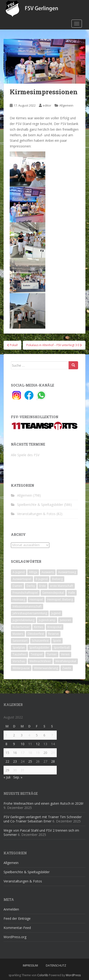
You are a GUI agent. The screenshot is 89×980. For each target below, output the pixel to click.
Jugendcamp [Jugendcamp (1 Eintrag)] (47, 620)
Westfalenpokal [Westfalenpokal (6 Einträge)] (66, 661)
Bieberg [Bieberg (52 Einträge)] (57, 579)
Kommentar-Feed (17, 928)
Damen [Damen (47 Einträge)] (17, 586)
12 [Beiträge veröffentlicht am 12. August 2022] (38, 744)
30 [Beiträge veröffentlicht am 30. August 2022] (15, 770)
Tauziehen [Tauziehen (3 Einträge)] (19, 654)
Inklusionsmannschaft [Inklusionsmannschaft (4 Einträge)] (27, 606)
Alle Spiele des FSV (25, 455)
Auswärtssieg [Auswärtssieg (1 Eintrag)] (67, 572)
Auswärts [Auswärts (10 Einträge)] (48, 572)
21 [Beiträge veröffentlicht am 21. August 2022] (53, 753)
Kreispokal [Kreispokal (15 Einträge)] (55, 627)
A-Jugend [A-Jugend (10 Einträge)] (19, 572)
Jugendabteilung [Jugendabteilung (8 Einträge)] (23, 620)
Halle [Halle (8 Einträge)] (72, 593)
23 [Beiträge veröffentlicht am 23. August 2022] (15, 761)
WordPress (73, 975)
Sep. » (18, 777)
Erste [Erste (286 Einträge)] (42, 586)
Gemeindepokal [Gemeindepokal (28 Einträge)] (53, 593)
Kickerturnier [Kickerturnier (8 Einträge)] (21, 627)
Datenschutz (56, 965)
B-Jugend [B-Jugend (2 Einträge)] (42, 579)
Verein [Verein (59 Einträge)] (65, 654)
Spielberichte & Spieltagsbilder (40, 505)
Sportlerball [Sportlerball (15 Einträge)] (62, 647)
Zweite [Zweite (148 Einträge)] (67, 668)
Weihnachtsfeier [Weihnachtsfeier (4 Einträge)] (40, 661)
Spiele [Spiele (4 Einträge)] (57, 641)
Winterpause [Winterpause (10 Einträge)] (21, 668)
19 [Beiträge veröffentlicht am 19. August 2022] (38, 753)
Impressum (30, 965)
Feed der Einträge (17, 918)
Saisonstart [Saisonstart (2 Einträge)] (20, 641)
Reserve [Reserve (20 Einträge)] (54, 634)
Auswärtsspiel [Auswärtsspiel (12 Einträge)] (22, 579)
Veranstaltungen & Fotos (36, 514)
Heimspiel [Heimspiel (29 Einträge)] (36, 600)
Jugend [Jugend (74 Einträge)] (56, 613)
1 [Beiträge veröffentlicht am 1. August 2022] (6, 735)
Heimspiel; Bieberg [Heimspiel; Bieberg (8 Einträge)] (60, 600)
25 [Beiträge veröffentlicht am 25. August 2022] (30, 761)
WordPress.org (15, 937)
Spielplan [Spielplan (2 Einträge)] (19, 647)
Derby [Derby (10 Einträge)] (31, 586)
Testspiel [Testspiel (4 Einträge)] (37, 654)
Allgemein (66, 105)
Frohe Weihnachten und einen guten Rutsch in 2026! (43, 803)
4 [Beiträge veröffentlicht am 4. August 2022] (29, 735)
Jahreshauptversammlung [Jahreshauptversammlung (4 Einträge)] (30, 613)
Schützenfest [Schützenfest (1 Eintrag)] (40, 641)
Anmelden (11, 909)
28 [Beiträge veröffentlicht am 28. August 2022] (53, 761)
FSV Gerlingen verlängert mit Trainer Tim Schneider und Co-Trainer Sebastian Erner (43, 819)
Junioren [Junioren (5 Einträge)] (65, 620)
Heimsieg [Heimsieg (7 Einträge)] (19, 600)
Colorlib (43, 975)
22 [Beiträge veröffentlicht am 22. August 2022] (7, 761)
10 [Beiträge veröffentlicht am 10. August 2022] (23, 744)
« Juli (7, 777)
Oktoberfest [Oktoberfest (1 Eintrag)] (36, 634)
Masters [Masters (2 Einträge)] (18, 634)
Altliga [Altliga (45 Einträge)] (33, 572)
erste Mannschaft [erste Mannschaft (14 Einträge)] (62, 586)
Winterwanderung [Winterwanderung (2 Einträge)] (46, 668)
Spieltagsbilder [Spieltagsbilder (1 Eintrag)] (39, 647)
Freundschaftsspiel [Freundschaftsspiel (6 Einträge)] (25, 593)
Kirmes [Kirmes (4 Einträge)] (39, 627)
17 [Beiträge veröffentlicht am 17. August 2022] (23, 753)
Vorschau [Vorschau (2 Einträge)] (19, 661)
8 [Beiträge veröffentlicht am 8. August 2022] (6, 744)
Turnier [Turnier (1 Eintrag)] (52, 654)
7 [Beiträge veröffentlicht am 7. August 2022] (52, 735)
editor (47, 105)
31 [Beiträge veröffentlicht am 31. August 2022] (23, 770)
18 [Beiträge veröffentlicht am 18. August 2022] (30, 753)
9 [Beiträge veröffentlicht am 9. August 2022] (14, 744)
